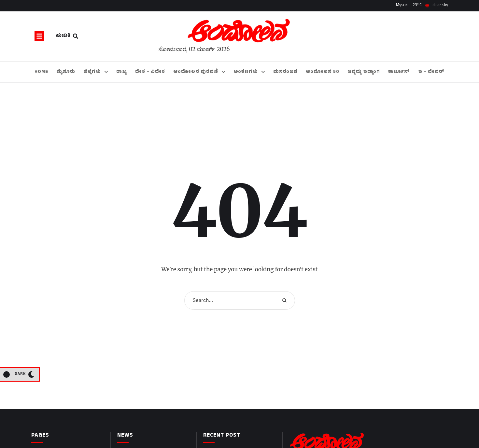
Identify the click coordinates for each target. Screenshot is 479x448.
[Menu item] (41, 72)
